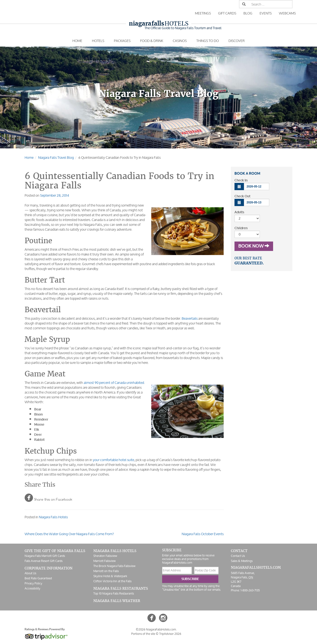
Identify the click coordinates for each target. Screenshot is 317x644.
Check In (241, 180)
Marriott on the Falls (106, 571)
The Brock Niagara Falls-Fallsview (114, 566)
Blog (248, 13)
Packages (122, 41)
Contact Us (238, 556)
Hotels (159, 24)
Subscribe (190, 579)
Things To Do (208, 41)
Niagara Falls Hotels (53, 517)
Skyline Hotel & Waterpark (110, 576)
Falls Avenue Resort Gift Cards (44, 561)
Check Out (242, 196)
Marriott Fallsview (104, 561)
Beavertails (190, 318)
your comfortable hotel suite (114, 460)
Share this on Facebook (48, 498)
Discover (237, 41)
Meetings (203, 13)
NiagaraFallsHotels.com (256, 568)
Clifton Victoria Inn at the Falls (112, 581)
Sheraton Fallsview (105, 556)
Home (77, 41)
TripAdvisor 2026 (170, 634)
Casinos (180, 41)
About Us (30, 573)
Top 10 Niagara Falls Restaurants (114, 593)
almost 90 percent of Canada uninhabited (114, 383)
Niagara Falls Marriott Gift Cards (45, 556)
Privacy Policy (33, 583)
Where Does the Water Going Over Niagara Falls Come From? (69, 534)
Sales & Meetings (242, 561)
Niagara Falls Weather (117, 601)
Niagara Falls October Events (203, 534)
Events (266, 13)
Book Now (254, 246)
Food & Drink (152, 41)
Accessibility (32, 588)
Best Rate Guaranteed (38, 578)
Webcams (287, 13)
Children (241, 228)
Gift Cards (227, 13)
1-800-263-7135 (250, 590)
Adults (239, 212)
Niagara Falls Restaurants (121, 589)
